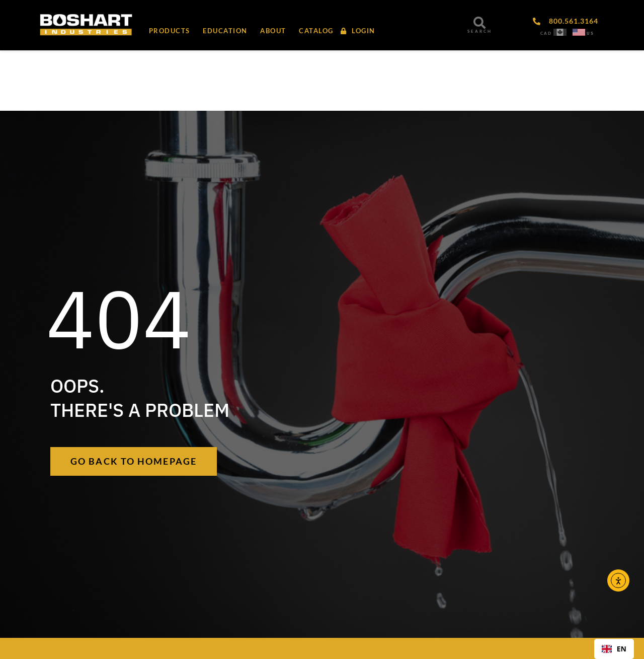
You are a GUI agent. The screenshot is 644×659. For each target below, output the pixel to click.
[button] (272, 31)
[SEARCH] (479, 23)
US (590, 33)
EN (614, 649)
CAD (546, 33)
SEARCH (480, 31)
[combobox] (614, 649)
